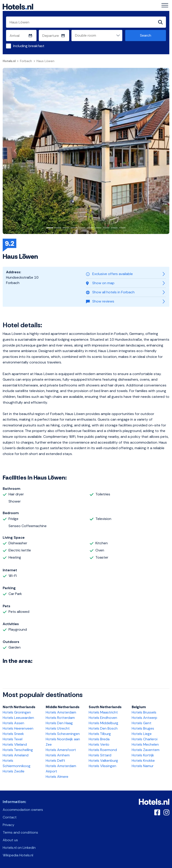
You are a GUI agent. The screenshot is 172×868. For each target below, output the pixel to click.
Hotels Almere (57, 777)
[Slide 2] (58, 228)
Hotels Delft (55, 761)
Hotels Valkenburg (103, 761)
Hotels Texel (13, 739)
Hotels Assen (13, 723)
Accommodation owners (23, 810)
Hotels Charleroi (145, 739)
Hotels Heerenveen (18, 728)
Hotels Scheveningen (63, 734)
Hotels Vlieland (15, 744)
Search (146, 35)
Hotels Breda (99, 739)
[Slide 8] (106, 228)
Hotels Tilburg (100, 734)
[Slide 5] (82, 228)
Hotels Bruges (143, 728)
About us (10, 840)
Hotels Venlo (99, 744)
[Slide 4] (74, 228)
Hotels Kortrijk (143, 755)
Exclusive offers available (109, 274)
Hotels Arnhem (58, 755)
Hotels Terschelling (18, 750)
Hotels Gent (142, 723)
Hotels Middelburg (103, 723)
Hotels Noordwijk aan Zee (63, 742)
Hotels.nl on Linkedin (19, 848)
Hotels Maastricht (103, 712)
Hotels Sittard (100, 755)
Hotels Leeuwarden (18, 718)
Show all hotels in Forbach (110, 292)
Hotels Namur (143, 766)
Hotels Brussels (144, 712)
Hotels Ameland (16, 755)
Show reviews (100, 301)
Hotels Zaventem (146, 750)
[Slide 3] (66, 228)
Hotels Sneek (13, 734)
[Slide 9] (114, 228)
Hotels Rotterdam (60, 718)
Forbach (26, 61)
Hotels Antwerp (144, 718)
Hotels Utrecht (58, 728)
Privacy (9, 825)
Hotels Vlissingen (102, 766)
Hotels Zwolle (14, 771)
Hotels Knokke (143, 761)
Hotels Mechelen (145, 744)
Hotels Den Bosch (103, 728)
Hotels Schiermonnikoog (17, 763)
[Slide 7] (98, 228)
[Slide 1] (50, 228)
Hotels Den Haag (59, 723)
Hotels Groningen (17, 712)
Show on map (100, 283)
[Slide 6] (90, 228)
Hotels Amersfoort (61, 750)
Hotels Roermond (103, 750)
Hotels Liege (142, 734)
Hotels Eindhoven (103, 718)
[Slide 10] (122, 228)
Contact (10, 817)
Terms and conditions (20, 832)
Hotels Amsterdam (61, 712)
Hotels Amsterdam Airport (61, 769)
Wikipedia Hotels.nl (18, 855)
